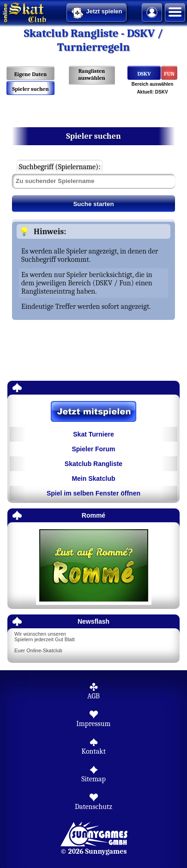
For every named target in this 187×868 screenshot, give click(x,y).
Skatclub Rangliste (93, 464)
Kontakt (93, 751)
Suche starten (93, 204)
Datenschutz (93, 807)
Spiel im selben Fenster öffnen (93, 493)
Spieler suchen (30, 89)
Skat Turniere (93, 434)
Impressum (93, 724)
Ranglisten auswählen (92, 74)
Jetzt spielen (97, 13)
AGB (93, 696)
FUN (169, 74)
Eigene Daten (30, 74)
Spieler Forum (93, 449)
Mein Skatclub (93, 478)
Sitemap (93, 779)
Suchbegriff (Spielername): (60, 167)
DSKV (144, 74)
